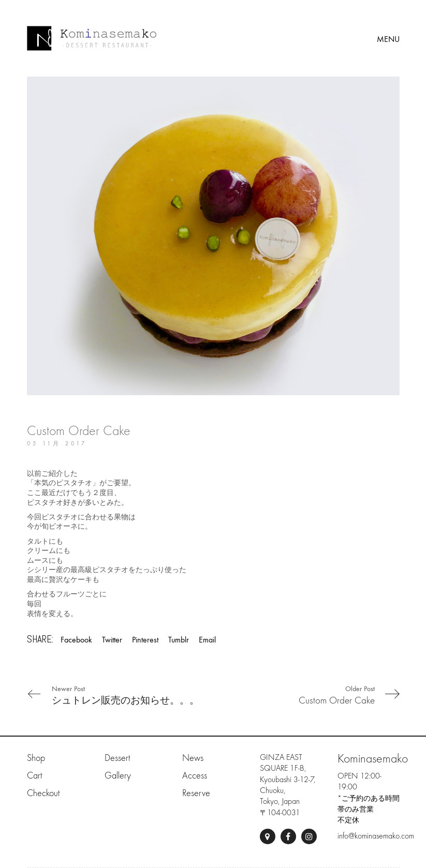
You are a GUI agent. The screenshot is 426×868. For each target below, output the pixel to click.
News (193, 758)
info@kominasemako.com (376, 836)
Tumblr (179, 640)
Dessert (117, 758)
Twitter (112, 640)
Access (195, 776)
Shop (36, 758)
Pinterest (145, 640)
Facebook (76, 640)
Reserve (196, 793)
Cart (34, 776)
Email (207, 640)
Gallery (118, 776)
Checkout (43, 793)
